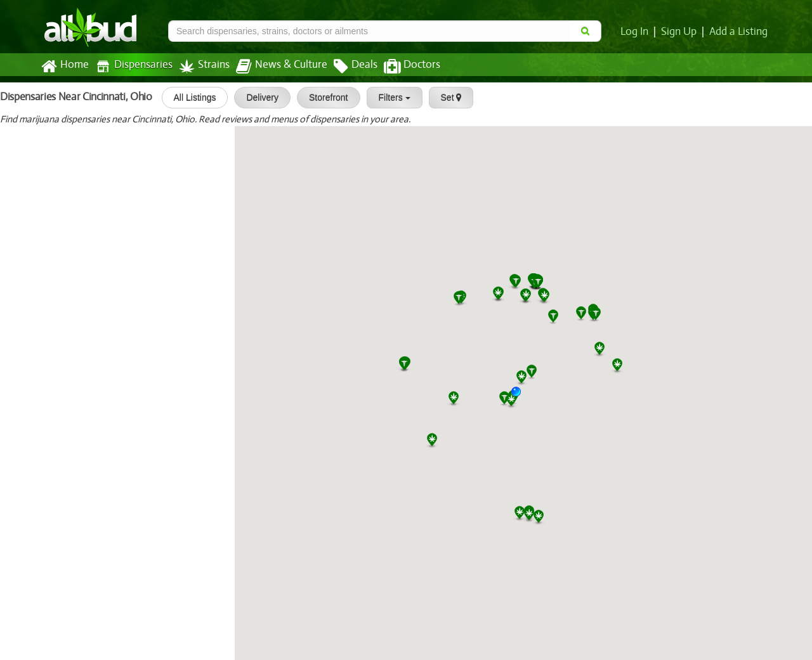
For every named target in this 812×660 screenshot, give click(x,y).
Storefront (325, 98)
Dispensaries (131, 66)
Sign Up (681, 32)
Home (64, 67)
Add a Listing (739, 32)
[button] (521, 396)
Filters (391, 98)
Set (448, 98)
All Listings (192, 98)
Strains (200, 66)
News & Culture (275, 67)
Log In (637, 32)
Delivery (260, 98)
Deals (346, 67)
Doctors (401, 67)
